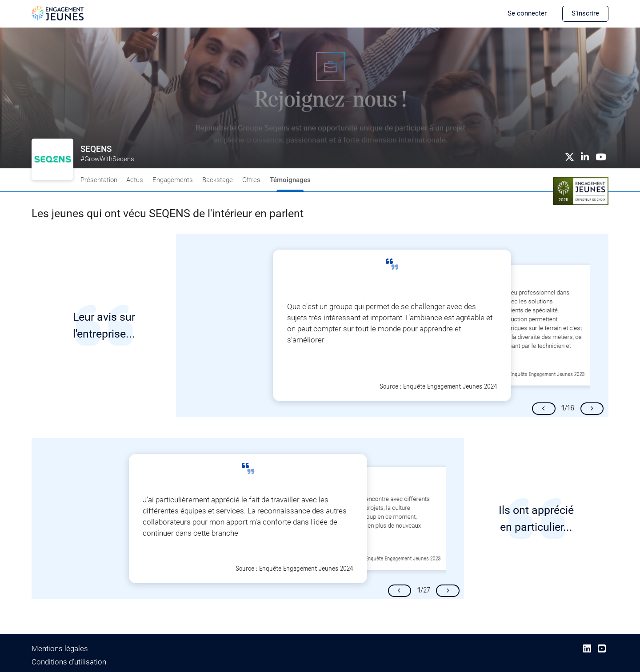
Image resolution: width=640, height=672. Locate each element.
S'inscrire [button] (585, 13)
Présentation (99, 180)
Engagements (173, 180)
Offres (251, 180)
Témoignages (290, 180)
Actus (135, 180)
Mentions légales (60, 649)
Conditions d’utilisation (69, 662)
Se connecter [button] (527, 13)
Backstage (218, 180)
